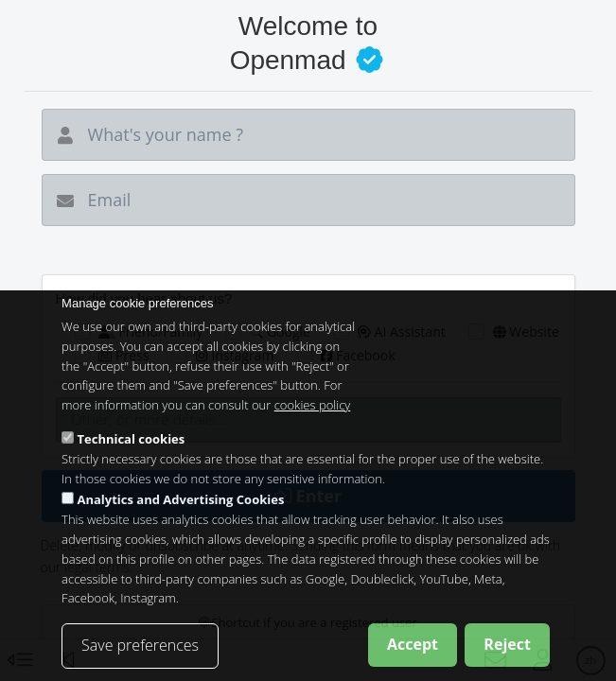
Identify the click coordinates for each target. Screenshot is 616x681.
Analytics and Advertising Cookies (180, 517)
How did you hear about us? (144, 298)
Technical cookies (131, 456)
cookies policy (313, 422)
